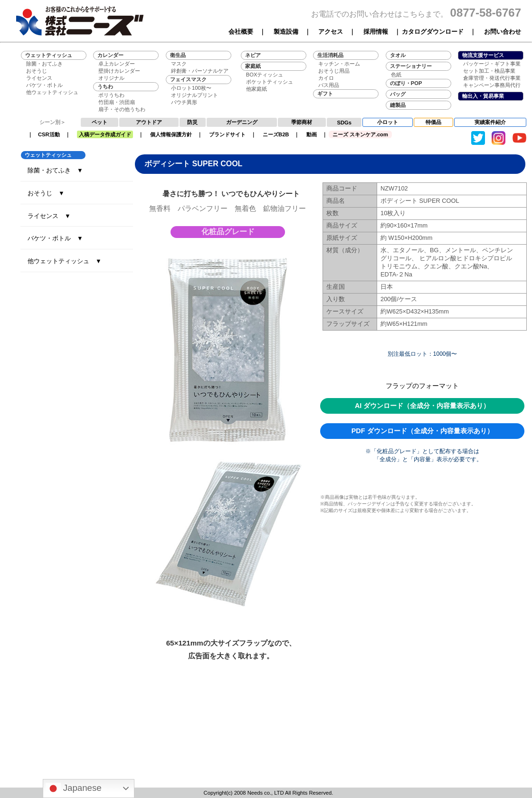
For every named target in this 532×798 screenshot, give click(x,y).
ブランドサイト (227, 134)
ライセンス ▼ (49, 216)
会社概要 (241, 32)
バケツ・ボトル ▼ (55, 238)
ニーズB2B (276, 134)
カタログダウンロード (433, 32)
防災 (192, 122)
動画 (312, 134)
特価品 (433, 122)
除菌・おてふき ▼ (55, 170)
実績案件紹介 (490, 122)
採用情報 (376, 32)
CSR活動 (49, 134)
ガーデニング (242, 122)
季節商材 (302, 122)
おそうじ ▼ (46, 193)
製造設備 (286, 32)
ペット (100, 122)
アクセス (331, 32)
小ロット (388, 122)
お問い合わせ (503, 32)
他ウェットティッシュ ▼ (65, 261)
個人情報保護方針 (171, 134)
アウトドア (149, 122)
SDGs (344, 123)
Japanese (74, 788)
